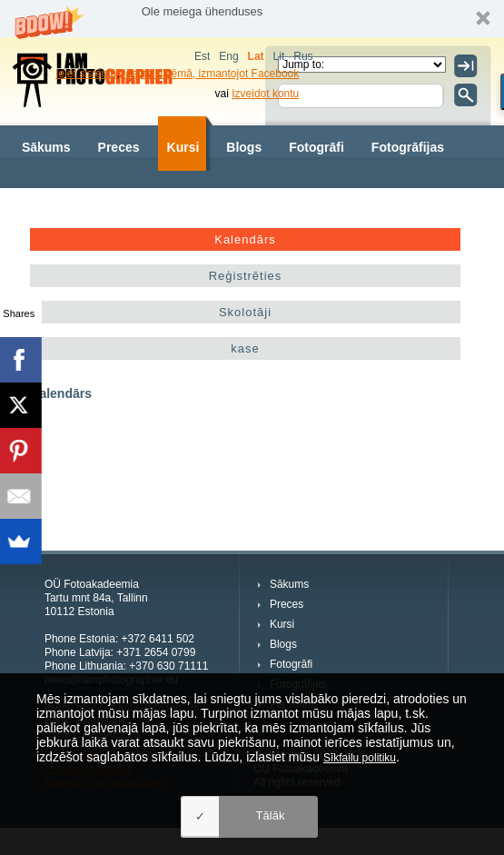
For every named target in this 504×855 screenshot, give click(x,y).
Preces (119, 147)
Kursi (183, 147)
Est (202, 56)
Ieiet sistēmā (86, 74)
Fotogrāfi (316, 147)
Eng (228, 56)
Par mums (53, 202)
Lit (279, 56)
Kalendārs (245, 239)
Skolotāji (245, 312)
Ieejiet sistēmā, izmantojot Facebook (211, 74)
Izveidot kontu (265, 94)
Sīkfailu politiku (360, 758)
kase (245, 348)
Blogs (244, 147)
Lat (256, 56)
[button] (252, 19)
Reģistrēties (246, 276)
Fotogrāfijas (408, 147)
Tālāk (271, 815)
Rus (303, 56)
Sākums (46, 147)
